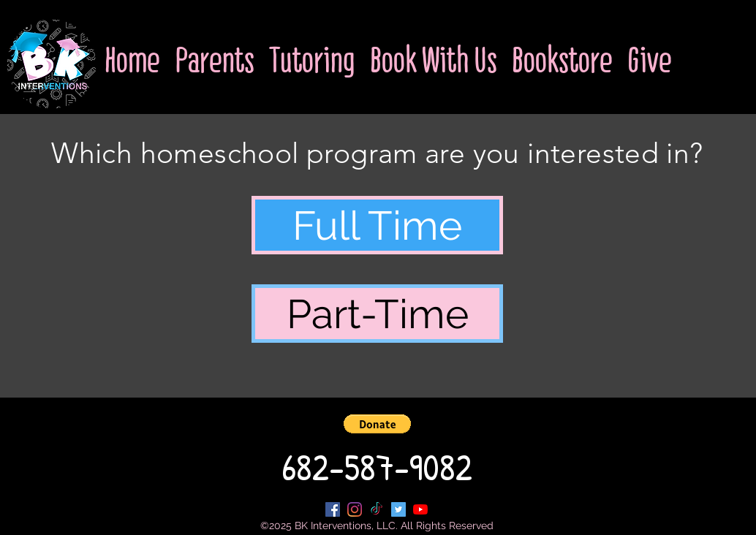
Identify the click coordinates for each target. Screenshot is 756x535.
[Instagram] (355, 509)
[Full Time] (377, 225)
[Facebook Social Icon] (333, 509)
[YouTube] (420, 509)
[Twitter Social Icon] (398, 509)
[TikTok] (377, 509)
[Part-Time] (377, 314)
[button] (377, 424)
